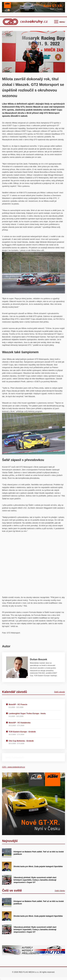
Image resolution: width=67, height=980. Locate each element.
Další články (60, 891)
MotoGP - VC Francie (18, 704)
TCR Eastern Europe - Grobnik (22, 732)
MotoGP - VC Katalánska (20, 723)
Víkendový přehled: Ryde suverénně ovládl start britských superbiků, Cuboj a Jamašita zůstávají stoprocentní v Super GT (35, 880)
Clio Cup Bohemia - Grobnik (21, 741)
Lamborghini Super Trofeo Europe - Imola (27, 713)
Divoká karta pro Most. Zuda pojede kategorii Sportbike (38, 866)
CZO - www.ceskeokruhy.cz (13, 767)
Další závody (60, 692)
